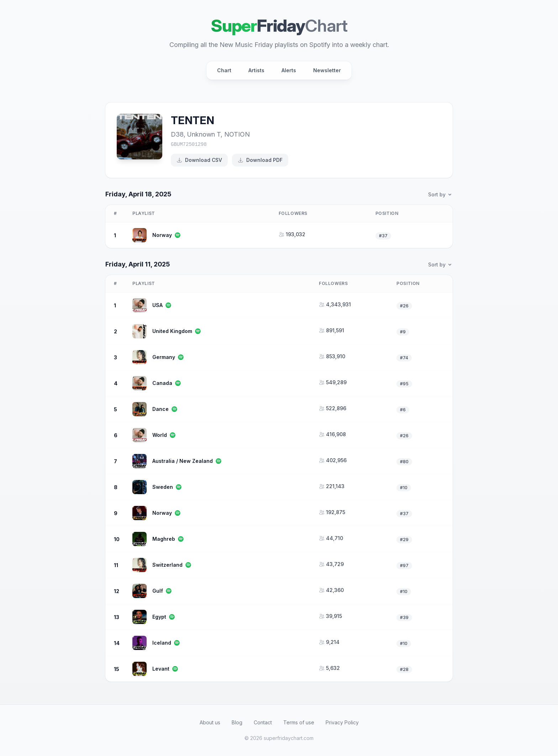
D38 (177, 134)
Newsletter (327, 70)
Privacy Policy (342, 722)
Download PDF (260, 160)
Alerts (289, 70)
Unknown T (204, 134)
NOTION (237, 134)
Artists (256, 70)
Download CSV (199, 160)
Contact (263, 722)
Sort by (440, 194)
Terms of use (299, 722)
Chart (224, 70)
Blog (237, 722)
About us (210, 722)
